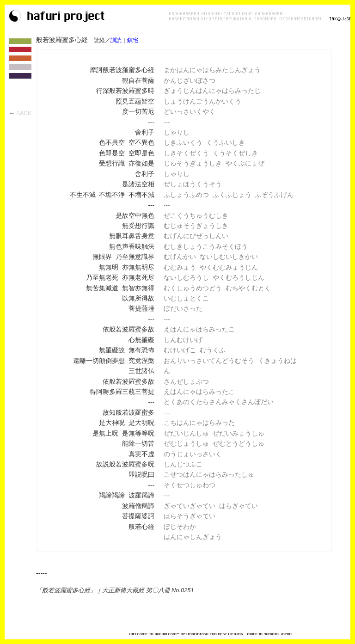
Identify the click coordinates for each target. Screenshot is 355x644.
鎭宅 (133, 40)
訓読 (116, 40)
